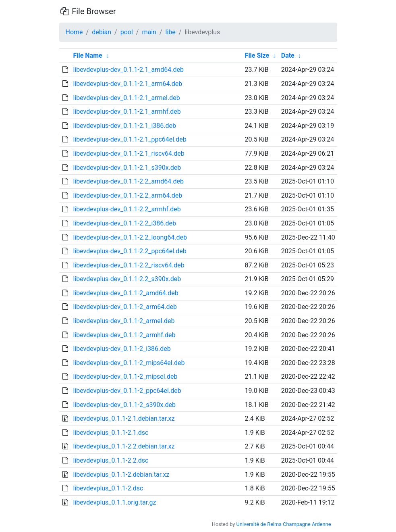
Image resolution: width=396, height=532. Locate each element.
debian (102, 32)
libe (171, 32)
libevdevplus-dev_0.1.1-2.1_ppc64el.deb (130, 139)
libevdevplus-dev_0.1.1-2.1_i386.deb (124, 126)
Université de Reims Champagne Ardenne (284, 524)
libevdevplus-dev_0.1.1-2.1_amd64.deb (128, 70)
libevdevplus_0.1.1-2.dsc (108, 488)
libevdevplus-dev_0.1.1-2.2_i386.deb (124, 223)
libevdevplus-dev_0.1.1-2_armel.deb (124, 321)
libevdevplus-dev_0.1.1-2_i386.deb (122, 349)
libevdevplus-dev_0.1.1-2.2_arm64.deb (128, 195)
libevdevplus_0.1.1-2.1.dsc (111, 433)
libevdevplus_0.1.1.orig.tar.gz (114, 502)
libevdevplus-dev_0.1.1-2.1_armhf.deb (127, 112)
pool (127, 32)
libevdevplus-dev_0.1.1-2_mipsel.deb (125, 377)
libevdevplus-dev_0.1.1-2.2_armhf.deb (127, 209)
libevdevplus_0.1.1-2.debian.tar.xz (121, 475)
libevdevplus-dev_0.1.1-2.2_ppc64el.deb (130, 251)
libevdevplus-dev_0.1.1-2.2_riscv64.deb (129, 265)
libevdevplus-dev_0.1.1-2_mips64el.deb (129, 363)
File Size (257, 55)
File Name (87, 55)
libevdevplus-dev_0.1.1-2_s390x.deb (124, 405)
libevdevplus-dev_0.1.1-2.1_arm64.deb (128, 84)
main (149, 32)
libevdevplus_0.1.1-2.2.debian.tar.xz (124, 446)
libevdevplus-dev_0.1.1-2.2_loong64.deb (130, 237)
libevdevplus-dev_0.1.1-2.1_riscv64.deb (129, 153)
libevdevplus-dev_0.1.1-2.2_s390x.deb (127, 279)
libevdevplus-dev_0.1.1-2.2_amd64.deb (128, 181)
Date (288, 55)
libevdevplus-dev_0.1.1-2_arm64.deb (125, 307)
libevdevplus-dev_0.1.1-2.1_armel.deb (126, 98)
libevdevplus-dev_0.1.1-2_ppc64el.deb (127, 391)
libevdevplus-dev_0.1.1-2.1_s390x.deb (127, 168)
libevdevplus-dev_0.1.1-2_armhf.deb (124, 335)
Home (74, 32)
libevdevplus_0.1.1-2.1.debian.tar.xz (124, 418)
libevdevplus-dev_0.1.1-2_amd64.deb (125, 293)
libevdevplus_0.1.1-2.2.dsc (111, 460)
